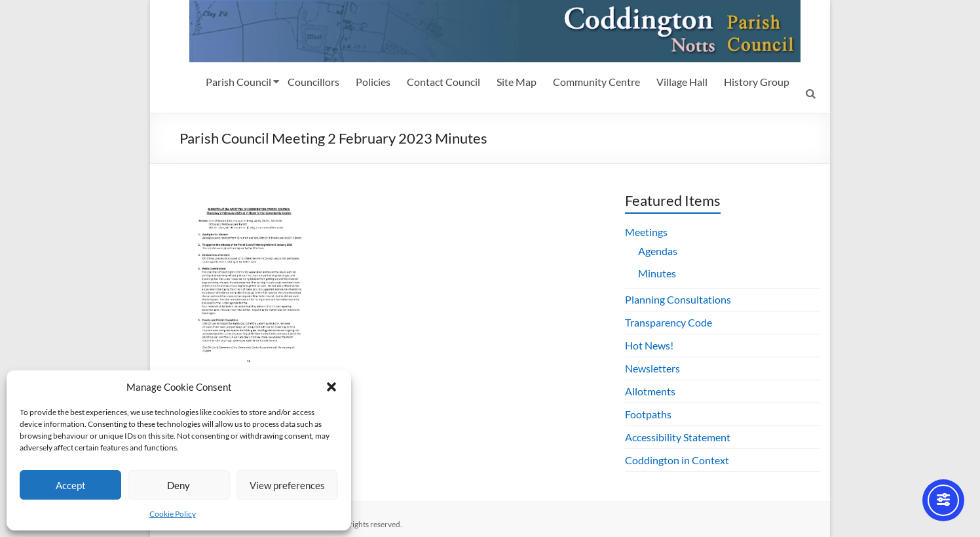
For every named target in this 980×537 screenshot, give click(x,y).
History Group (757, 82)
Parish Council (238, 82)
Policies (373, 82)
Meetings (646, 232)
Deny (179, 485)
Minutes (657, 273)
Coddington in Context (677, 460)
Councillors (313, 82)
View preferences (287, 485)
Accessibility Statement (678, 437)
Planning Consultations (678, 299)
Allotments (650, 391)
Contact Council (443, 82)
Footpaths (648, 414)
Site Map (517, 82)
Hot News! (649, 345)
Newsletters (652, 368)
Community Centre (596, 82)
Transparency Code (669, 322)
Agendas (658, 251)
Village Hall (682, 82)
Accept (71, 485)
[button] (331, 387)
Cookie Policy (173, 514)
